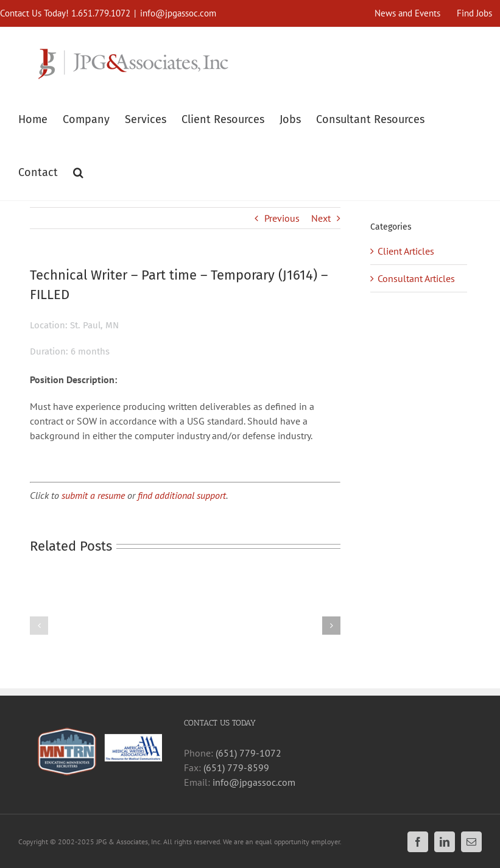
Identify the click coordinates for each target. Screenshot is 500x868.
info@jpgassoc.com (178, 13)
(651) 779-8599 (236, 767)
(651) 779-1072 (248, 753)
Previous (282, 218)
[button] (78, 171)
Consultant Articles (416, 278)
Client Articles (406, 251)
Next (321, 218)
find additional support (182, 495)
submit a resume (93, 495)
